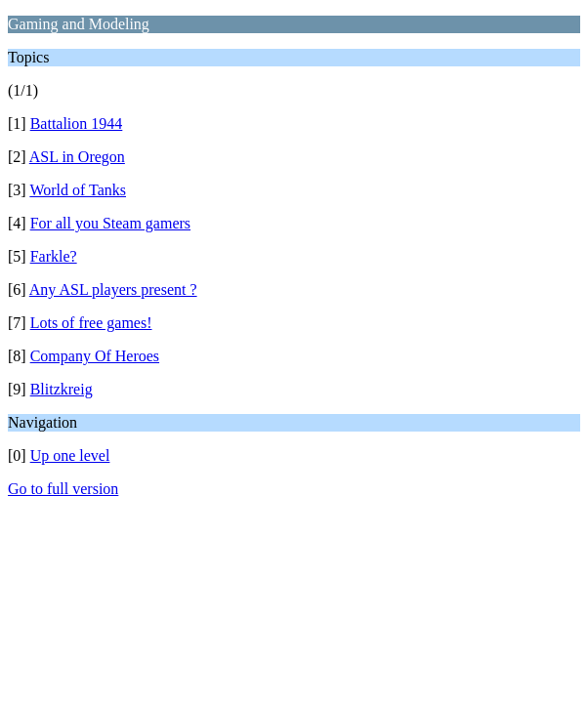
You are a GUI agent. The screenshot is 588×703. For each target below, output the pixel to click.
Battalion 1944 (77, 124)
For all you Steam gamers (110, 223)
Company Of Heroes (95, 356)
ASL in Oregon (77, 157)
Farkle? (54, 256)
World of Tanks (78, 190)
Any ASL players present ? (113, 289)
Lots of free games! (91, 323)
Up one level (70, 455)
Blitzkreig (62, 389)
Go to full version (63, 489)
